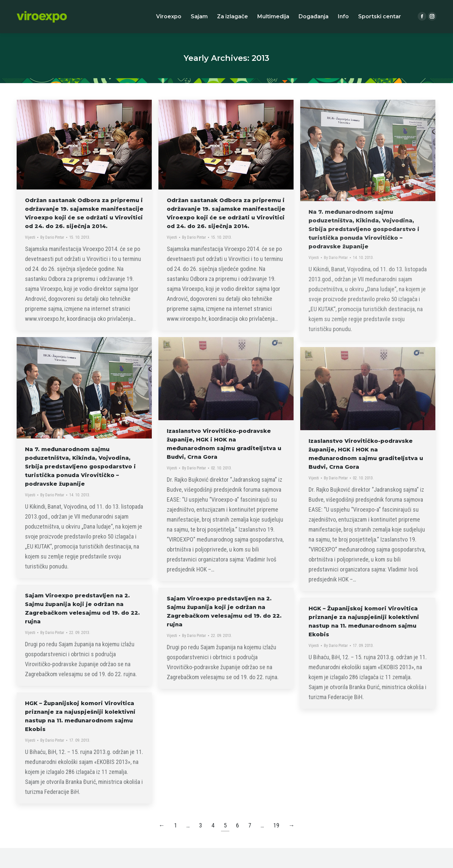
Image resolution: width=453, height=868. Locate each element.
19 (276, 825)
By (52, 237)
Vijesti (30, 237)
